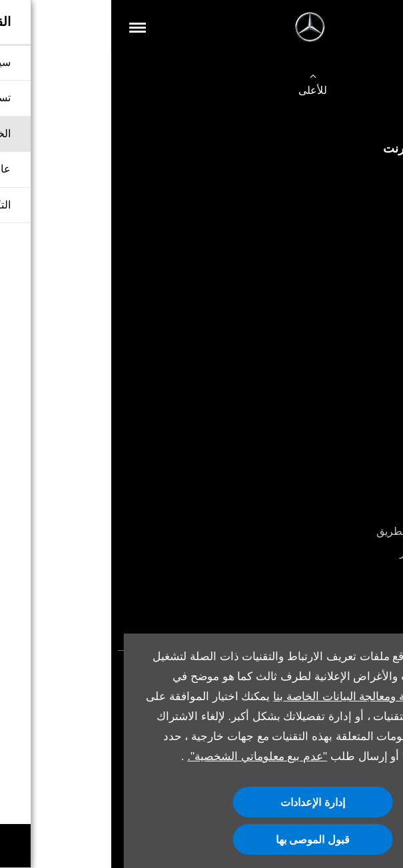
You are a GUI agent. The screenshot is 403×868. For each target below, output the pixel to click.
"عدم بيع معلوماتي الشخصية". (146, 756)
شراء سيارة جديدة (350, 177)
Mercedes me (359, 575)
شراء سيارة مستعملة (343, 198)
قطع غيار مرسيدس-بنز (339, 553)
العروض (372, 375)
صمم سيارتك (361, 354)
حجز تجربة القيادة (351, 333)
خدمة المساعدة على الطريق (327, 531)
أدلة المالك (366, 596)
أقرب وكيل (365, 397)
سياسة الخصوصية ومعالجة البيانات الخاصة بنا (266, 696)
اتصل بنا (372, 241)
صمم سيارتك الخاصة (344, 220)
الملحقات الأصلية (353, 510)
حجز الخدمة (364, 488)
